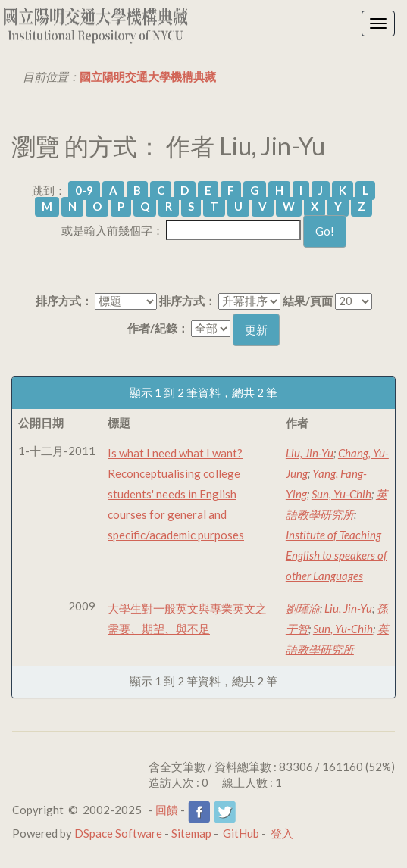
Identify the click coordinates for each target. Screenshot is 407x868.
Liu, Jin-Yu (310, 453)
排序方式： (64, 301)
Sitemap (191, 833)
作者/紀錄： (158, 328)
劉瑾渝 (303, 608)
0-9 (84, 190)
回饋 (167, 810)
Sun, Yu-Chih (341, 494)
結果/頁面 (308, 301)
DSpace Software (118, 833)
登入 (282, 833)
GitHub (241, 833)
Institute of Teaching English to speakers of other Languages (337, 555)
